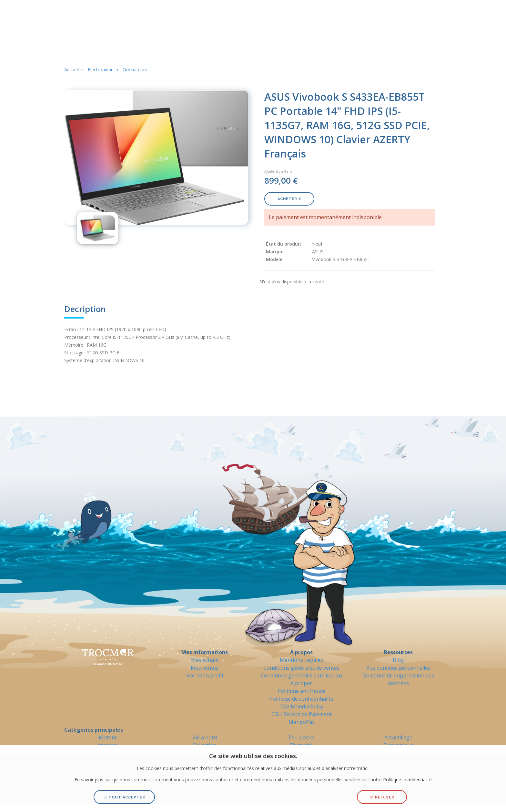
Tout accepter (124, 797)
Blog (398, 660)
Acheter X (289, 199)
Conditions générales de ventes (301, 668)
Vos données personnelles (398, 668)
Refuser (382, 797)
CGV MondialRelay (301, 706)
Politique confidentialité (407, 780)
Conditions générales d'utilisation (301, 675)
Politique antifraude (302, 691)
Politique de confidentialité (301, 699)
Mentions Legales (301, 660)
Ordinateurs (135, 70)
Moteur (108, 737)
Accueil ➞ (74, 70)
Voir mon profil (205, 675)
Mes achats (205, 660)
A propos (302, 683)
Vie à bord (205, 737)
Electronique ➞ (103, 70)
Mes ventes (205, 668)
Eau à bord (302, 737)
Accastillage (398, 737)
